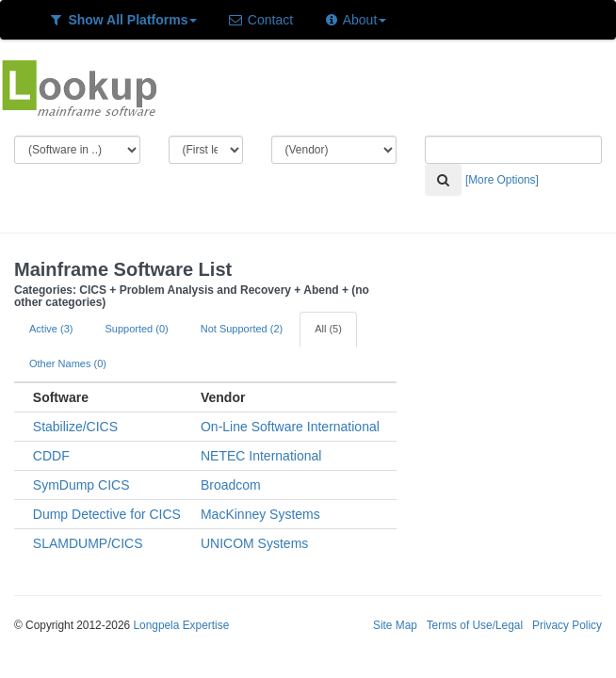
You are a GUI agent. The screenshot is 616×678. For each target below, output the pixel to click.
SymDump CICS (81, 485)
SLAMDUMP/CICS (88, 543)
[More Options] (502, 180)
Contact (260, 20)
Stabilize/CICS (75, 427)
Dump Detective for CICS (107, 514)
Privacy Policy (567, 625)
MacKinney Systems (260, 514)
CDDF (51, 456)
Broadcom (231, 485)
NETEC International (261, 456)
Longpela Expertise (181, 625)
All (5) (328, 329)
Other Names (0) (68, 363)
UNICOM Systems (254, 543)
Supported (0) (136, 329)
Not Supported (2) (242, 329)
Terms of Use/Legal (475, 625)
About (355, 20)
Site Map (395, 625)
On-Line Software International (290, 427)
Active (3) (51, 329)
